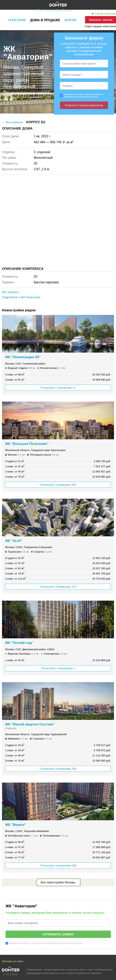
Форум (70, 20)
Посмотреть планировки (58, 388)
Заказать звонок (101, 20)
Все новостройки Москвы (58, 882)
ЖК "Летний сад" (19, 643)
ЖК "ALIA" (14, 541)
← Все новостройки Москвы (53, 10)
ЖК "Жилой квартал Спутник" (30, 724)
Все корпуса (10, 292)
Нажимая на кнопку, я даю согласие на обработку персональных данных (83, 95)
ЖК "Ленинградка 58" (23, 357)
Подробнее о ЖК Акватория (21, 297)
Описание (17, 20)
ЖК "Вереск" (16, 825)
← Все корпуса (12, 122)
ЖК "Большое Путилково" (27, 444)
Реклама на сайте (13, 961)
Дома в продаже (45, 20)
